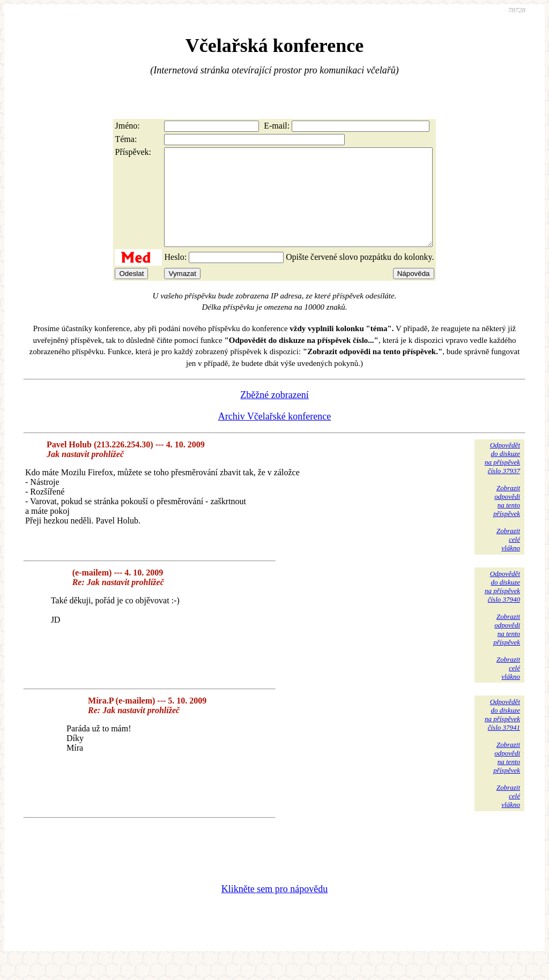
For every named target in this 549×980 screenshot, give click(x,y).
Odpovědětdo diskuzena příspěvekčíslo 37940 (502, 606)
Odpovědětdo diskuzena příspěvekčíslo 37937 (502, 477)
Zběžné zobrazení (274, 414)
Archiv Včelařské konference (275, 436)
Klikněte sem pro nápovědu (274, 908)
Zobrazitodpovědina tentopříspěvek (507, 520)
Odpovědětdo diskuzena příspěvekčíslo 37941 (502, 734)
